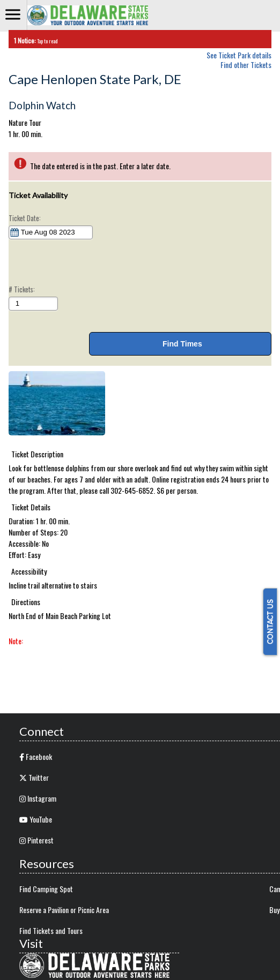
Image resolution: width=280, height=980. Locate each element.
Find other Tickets (246, 65)
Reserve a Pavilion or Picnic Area (64, 910)
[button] (57, 403)
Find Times (180, 344)
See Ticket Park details (239, 54)
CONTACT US (270, 622)
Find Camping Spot (46, 889)
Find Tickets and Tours (51, 930)
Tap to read (33, 40)
